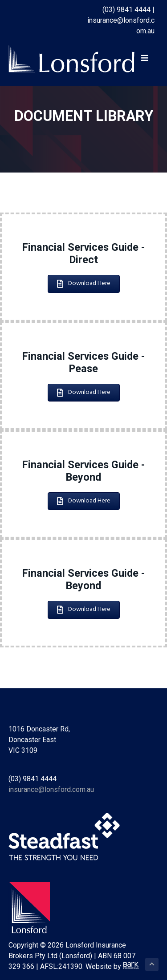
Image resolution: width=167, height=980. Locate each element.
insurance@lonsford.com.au (51, 789)
